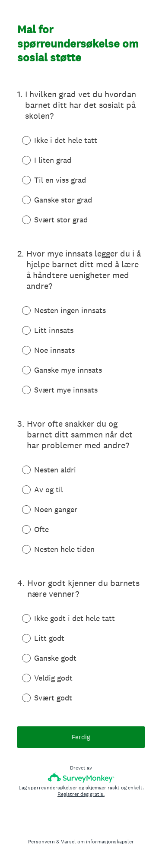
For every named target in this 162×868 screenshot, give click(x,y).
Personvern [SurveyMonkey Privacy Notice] (41, 842)
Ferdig (81, 737)
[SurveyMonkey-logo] (81, 778)
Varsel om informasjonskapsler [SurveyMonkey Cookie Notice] (97, 842)
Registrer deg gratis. (81, 794)
